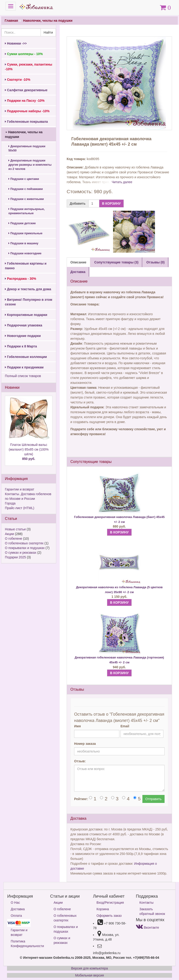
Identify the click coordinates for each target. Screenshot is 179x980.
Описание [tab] (78, 262)
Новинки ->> (16, 43)
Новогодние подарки (23, 336)
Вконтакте (147, 927)
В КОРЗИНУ (111, 203)
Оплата (16, 916)
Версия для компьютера (89, 968)
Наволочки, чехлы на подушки (48, 21)
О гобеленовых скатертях (24, 543)
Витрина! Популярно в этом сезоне (29, 302)
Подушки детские (22, 223)
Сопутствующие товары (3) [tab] (116, 262)
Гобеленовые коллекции (26, 357)
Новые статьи (15, 529)
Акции (9, 534)
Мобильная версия (89, 975)
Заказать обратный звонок (152, 911)
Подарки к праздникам (24, 367)
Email (125, 726)
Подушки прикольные (25, 233)
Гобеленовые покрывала (26, 122)
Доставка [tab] (78, 272)
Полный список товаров (23, 376)
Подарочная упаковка (24, 325)
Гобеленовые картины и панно (26, 266)
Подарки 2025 (15, 557)
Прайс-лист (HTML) (20, 508)
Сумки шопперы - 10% (24, 54)
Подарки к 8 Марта (21, 346)
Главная (11, 21)
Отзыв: (80, 761)
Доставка (18, 909)
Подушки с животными (26, 199)
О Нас (15, 903)
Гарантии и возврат (20, 489)
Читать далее (122, 182)
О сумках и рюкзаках (21, 553)
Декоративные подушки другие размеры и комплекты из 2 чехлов (30, 165)
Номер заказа (85, 744)
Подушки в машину (23, 243)
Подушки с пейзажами (26, 189)
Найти (48, 32)
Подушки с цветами (24, 179)
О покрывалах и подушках (25, 548)
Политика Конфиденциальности (27, 944)
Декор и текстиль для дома (28, 289)
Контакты (146, 903)
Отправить (153, 799)
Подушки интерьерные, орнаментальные (27, 211)
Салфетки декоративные (26, 90)
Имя (77, 726)
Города (10, 503)
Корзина (103, 909)
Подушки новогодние (25, 253)
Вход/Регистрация (110, 903)
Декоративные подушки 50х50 (27, 148)
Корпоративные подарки (26, 315)
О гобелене (14, 539)
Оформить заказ (109, 916)
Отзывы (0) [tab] (155, 262)
